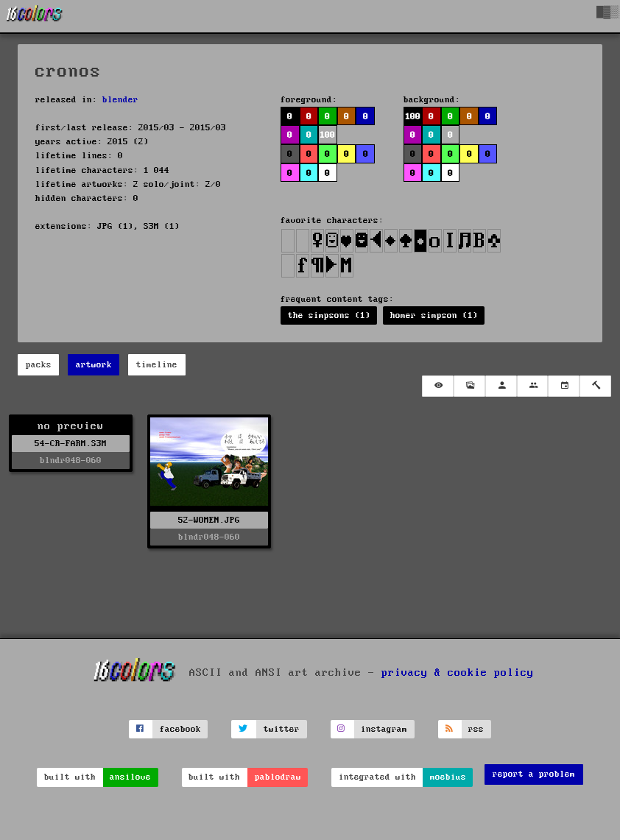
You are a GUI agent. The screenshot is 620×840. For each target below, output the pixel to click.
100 (327, 135)
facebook (180, 729)
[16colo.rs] (35, 16)
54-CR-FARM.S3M (71, 444)
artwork (94, 365)
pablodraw (278, 777)
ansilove (130, 777)
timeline (157, 365)
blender (120, 100)
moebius (448, 777)
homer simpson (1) (434, 315)
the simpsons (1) (329, 315)
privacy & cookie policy (458, 673)
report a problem (534, 774)
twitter (282, 729)
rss (476, 729)
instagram (384, 729)
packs (39, 365)
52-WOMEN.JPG (209, 520)
